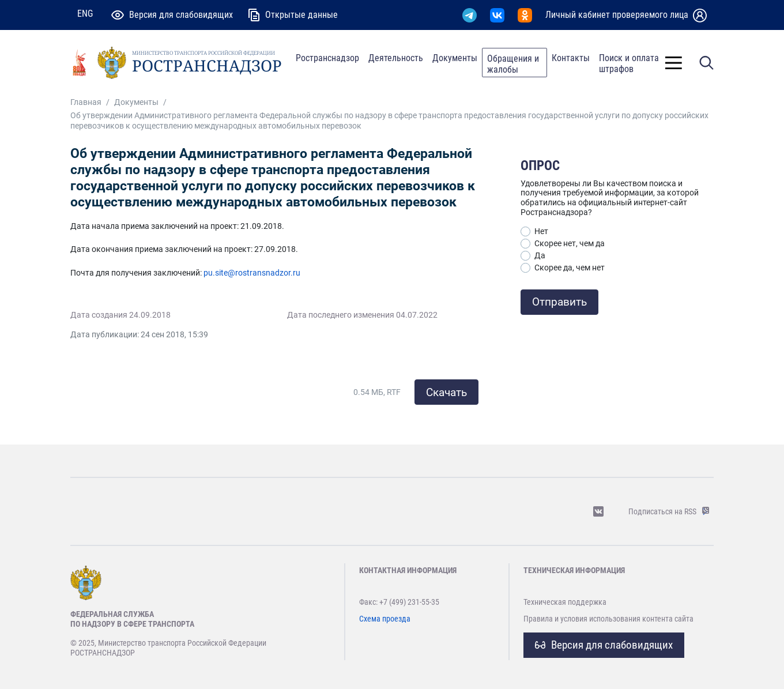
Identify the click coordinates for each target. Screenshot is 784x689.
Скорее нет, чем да (570, 243)
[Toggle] (674, 63)
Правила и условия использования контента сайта (608, 619)
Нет (541, 231)
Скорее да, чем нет (570, 268)
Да (540, 255)
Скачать (446, 392)
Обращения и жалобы (513, 64)
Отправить (559, 302)
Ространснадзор (327, 58)
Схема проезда (385, 619)
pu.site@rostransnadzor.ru (252, 273)
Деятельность (396, 58)
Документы (455, 58)
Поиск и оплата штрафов (629, 63)
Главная (86, 102)
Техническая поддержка (565, 602)
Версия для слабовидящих (604, 645)
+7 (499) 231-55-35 (409, 602)
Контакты (571, 58)
